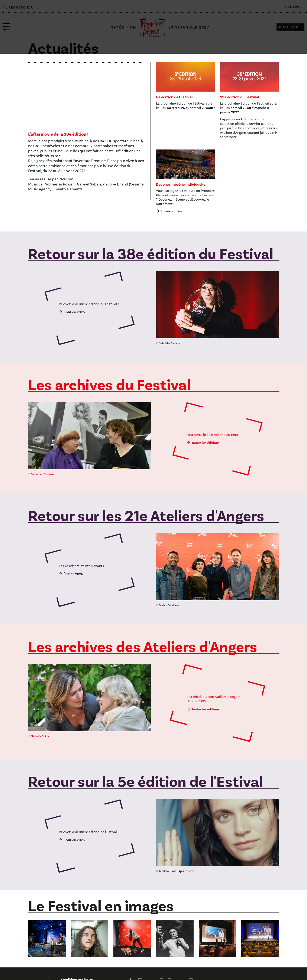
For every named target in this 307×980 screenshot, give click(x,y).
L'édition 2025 (74, 840)
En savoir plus (171, 211)
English (293, 7)
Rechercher (18, 7)
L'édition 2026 (74, 312)
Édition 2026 (73, 574)
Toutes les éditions (206, 443)
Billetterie (290, 27)
